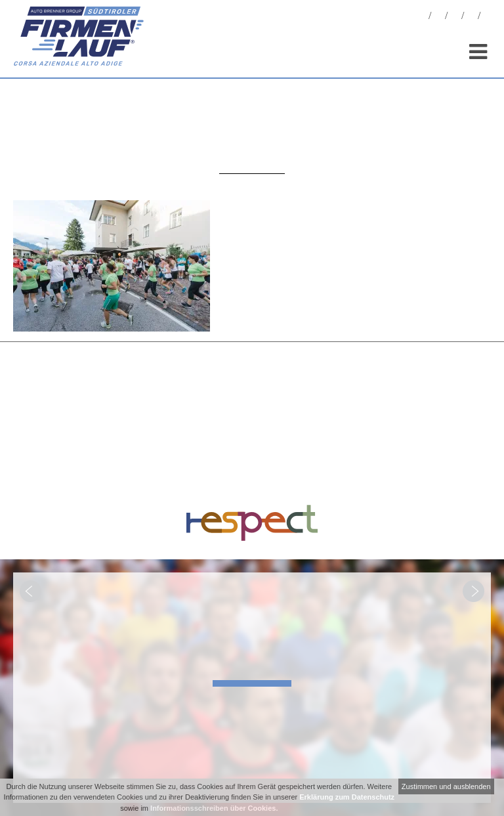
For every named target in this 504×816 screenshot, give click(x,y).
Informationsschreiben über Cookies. (214, 808)
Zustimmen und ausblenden (446, 786)
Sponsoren (471, 17)
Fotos (438, 17)
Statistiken (455, 17)
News (422, 17)
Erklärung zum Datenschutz (347, 797)
